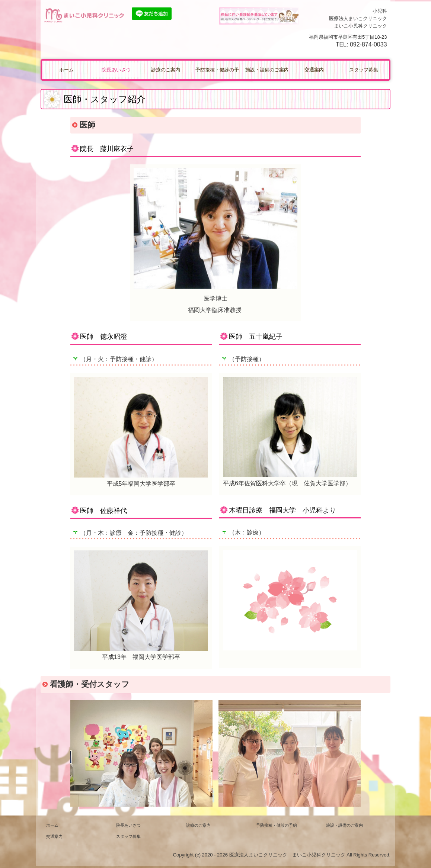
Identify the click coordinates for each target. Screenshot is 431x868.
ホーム (66, 70)
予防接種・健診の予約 (217, 70)
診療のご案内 (166, 70)
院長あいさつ (116, 70)
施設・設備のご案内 (267, 70)
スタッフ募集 (364, 70)
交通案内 (314, 70)
